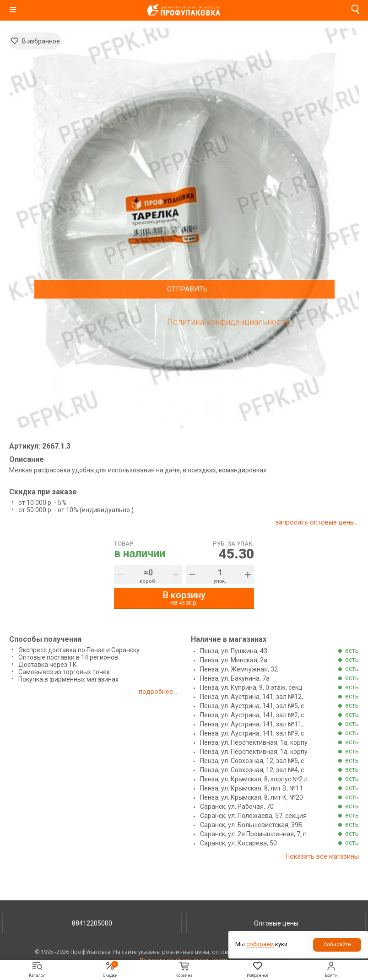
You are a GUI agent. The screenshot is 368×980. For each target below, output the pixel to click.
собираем (260, 944)
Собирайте (337, 945)
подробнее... (158, 692)
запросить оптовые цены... (317, 522)
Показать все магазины (321, 856)
